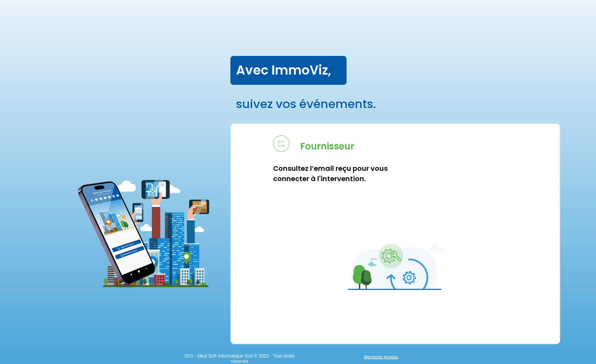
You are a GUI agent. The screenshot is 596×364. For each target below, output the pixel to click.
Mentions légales (535, 357)
